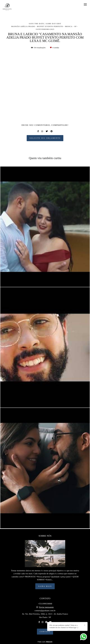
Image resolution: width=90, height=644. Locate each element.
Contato (45, 632)
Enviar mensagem (46, 607)
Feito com (45, 642)
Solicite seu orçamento (45, 138)
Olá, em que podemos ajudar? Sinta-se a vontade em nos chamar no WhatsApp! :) (64, 626)
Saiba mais (45, 586)
